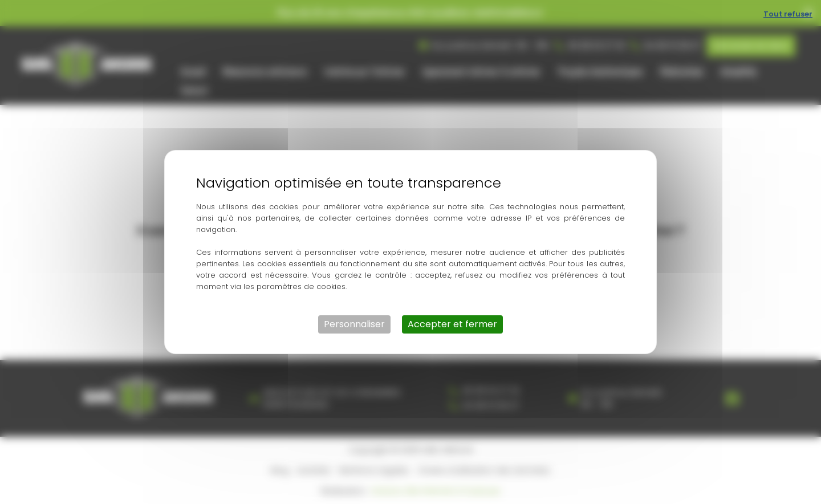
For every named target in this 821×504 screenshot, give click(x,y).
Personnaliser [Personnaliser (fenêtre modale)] (354, 324)
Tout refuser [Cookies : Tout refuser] (788, 14)
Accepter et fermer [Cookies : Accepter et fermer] (452, 324)
